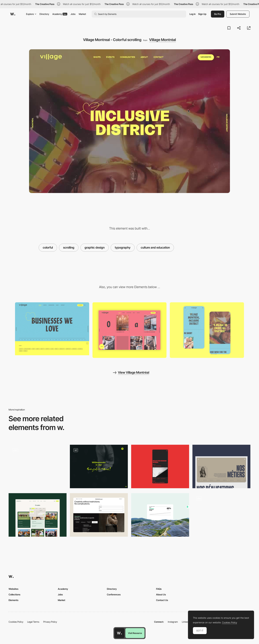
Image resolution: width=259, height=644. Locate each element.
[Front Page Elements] (99, 466)
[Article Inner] (38, 466)
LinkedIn (186, 622)
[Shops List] (130, 330)
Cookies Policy (16, 622)
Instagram (173, 622)
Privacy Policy (50, 622)
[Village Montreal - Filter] (52, 329)
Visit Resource (135, 633)
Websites (13, 589)
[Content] (99, 515)
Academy (60, 14)
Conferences (114, 594)
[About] (207, 330)
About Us (161, 594)
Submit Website (238, 14)
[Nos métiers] (221, 466)
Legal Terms (33, 622)
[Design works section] (160, 466)
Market (82, 14)
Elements (13, 600)
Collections (14, 594)
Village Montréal (163, 40)
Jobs (73, 14)
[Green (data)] (160, 515)
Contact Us (162, 600)
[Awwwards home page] (119, 633)
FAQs (159, 589)
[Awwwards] (13, 14)
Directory (44, 14)
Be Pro (218, 14)
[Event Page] (38, 515)
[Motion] (221, 515)
